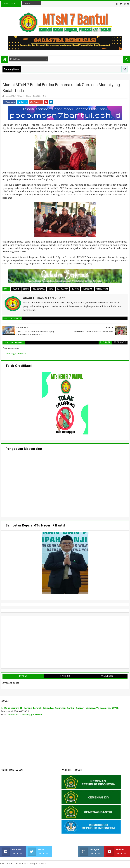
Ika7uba (75, 289)
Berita (26, 289)
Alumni (16, 289)
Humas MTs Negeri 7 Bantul (33, 864)
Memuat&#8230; (32, 485)
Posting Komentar (16, 353)
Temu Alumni (102, 289)
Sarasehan (87, 289)
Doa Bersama (39, 289)
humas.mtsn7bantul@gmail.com (25, 714)
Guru (51, 289)
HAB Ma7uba (63, 289)
